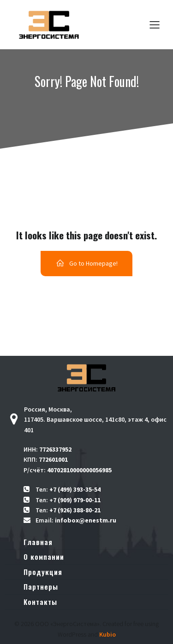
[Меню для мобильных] (155, 24)
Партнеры (41, 586)
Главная (38, 542)
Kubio (107, 634)
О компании (44, 557)
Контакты (40, 602)
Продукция (43, 572)
